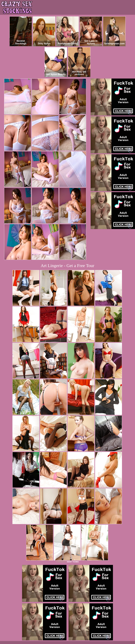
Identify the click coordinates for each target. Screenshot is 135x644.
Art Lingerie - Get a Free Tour (67, 266)
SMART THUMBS (73, 562)
